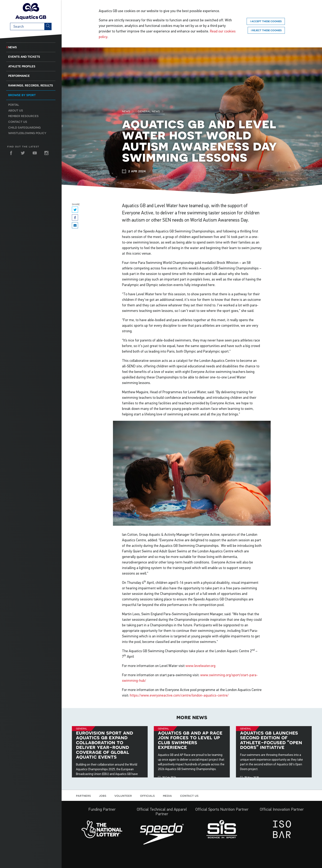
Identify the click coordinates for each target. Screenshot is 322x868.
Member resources (23, 116)
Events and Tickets (24, 57)
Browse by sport (22, 95)
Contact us (18, 122)
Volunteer (123, 796)
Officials (147, 796)
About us (16, 110)
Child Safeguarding (24, 128)
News (13, 47)
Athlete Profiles (22, 66)
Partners (83, 796)
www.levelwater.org (200, 666)
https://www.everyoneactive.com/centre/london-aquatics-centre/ (179, 695)
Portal (14, 105)
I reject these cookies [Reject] (266, 30)
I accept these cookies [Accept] (266, 21)
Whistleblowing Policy (27, 133)
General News (151, 111)
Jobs (103, 796)
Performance (19, 76)
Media (167, 796)
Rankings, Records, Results (31, 85)
